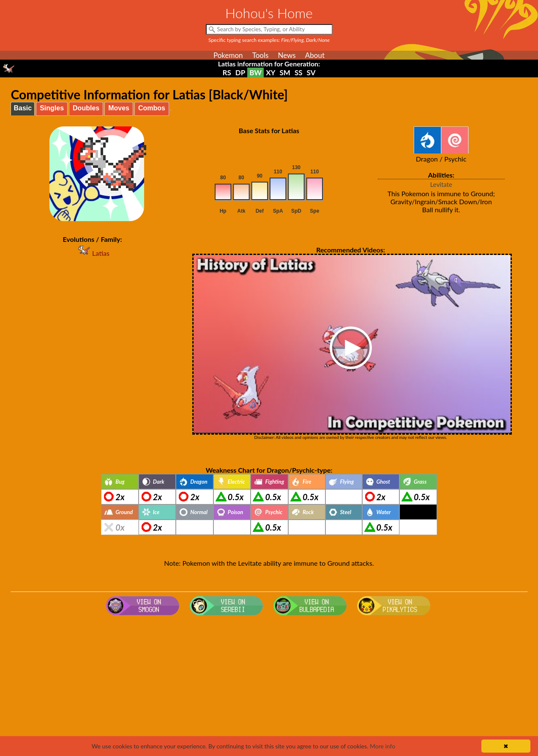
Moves (119, 108)
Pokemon (228, 55)
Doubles (86, 108)
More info (382, 746)
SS (299, 73)
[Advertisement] (269, 686)
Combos (152, 108)
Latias (92, 253)
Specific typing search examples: (269, 40)
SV (311, 73)
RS (227, 73)
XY (270, 73)
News (287, 55)
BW (255, 73)
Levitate (441, 184)
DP (240, 73)
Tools (261, 55)
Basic (23, 108)
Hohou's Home (269, 13)
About (315, 55)
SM (285, 73)
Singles (52, 108)
